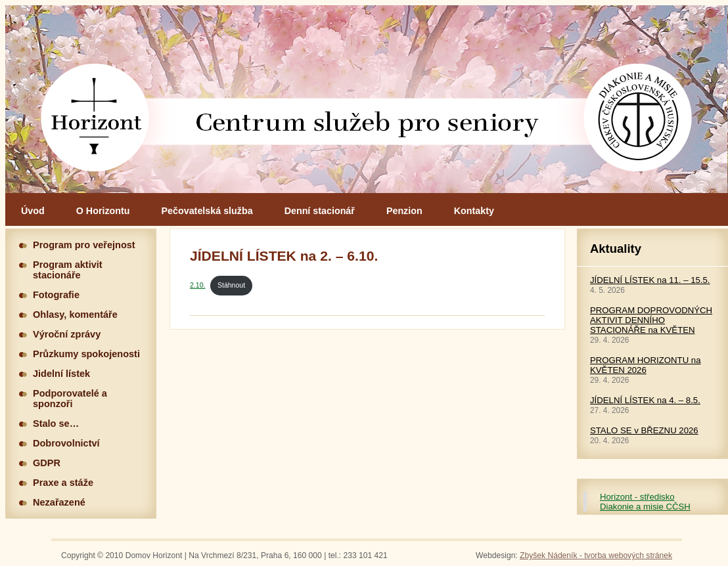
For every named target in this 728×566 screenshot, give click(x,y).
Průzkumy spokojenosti (86, 354)
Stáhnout (231, 285)
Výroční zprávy (67, 334)
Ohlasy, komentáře (75, 315)
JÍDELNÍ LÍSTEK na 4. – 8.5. (645, 400)
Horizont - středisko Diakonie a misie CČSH (645, 502)
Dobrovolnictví (66, 443)
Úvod (33, 211)
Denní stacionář (320, 211)
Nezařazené (59, 502)
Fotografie (56, 295)
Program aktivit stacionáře (68, 270)
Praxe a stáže (63, 483)
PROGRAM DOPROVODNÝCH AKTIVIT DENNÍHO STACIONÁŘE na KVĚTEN (651, 320)
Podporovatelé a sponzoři (70, 399)
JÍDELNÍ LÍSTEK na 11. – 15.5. (650, 280)
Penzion (404, 211)
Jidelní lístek (61, 374)
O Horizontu (103, 211)
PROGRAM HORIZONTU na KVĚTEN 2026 (646, 365)
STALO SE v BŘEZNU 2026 (644, 430)
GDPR (47, 463)
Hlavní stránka (367, 99)
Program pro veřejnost (84, 245)
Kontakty (474, 211)
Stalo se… (56, 424)
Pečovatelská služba (207, 211)
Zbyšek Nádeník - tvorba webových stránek (596, 555)
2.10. (197, 285)
